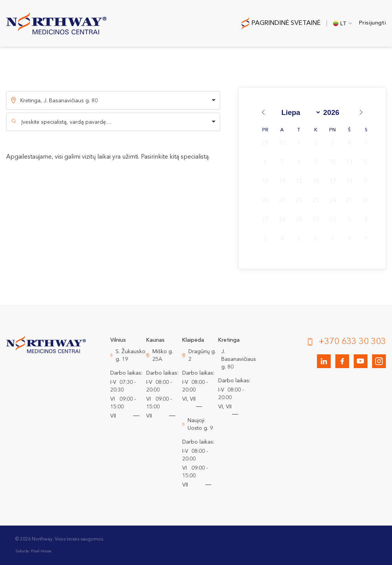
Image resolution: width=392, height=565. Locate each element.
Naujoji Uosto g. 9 (200, 424)
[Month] (300, 112)
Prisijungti (372, 23)
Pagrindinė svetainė (286, 23)
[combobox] (113, 122)
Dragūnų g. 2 (202, 355)
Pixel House (41, 551)
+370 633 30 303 (352, 342)
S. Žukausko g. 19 (131, 355)
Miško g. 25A (163, 355)
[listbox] (113, 100)
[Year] (334, 113)
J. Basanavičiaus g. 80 (239, 359)
